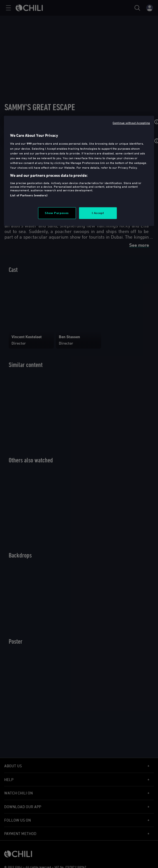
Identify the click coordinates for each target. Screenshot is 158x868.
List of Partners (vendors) (29, 195)
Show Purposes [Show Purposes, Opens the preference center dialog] (57, 213)
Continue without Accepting (131, 123)
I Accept (98, 213)
